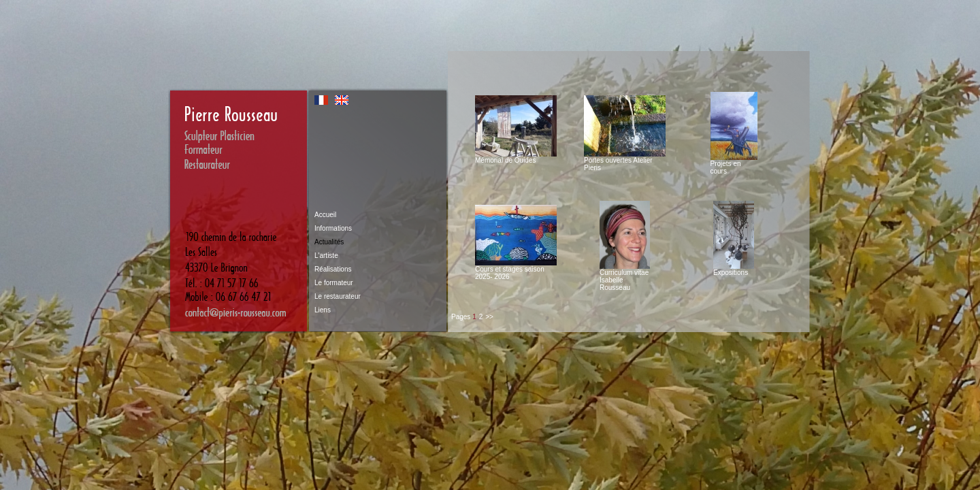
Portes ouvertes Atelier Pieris (625, 161)
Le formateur (334, 283)
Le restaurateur (338, 296)
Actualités (329, 242)
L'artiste (326, 256)
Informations (333, 228)
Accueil (325, 215)
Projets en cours (734, 164)
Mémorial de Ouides (516, 157)
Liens (323, 310)
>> (489, 317)
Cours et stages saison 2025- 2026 (516, 270)
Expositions (734, 269)
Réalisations (333, 269)
